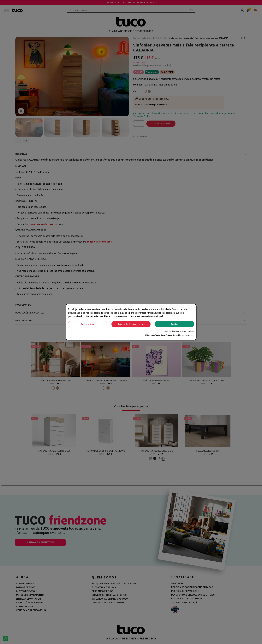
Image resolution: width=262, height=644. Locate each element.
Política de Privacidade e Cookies (179, 331)
